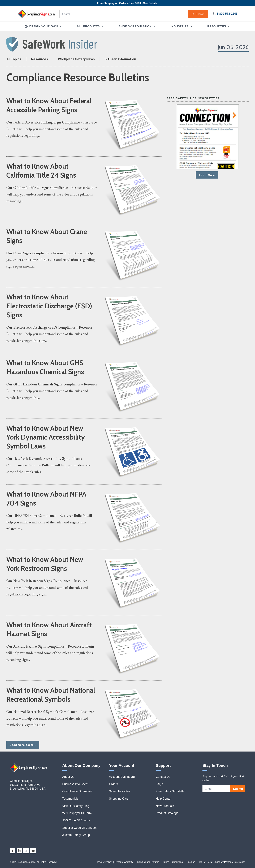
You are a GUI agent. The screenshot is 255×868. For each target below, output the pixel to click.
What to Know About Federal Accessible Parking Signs (49, 105)
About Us (68, 777)
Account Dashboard (122, 777)
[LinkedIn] (19, 851)
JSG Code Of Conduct (77, 820)
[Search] (124, 14)
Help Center (164, 799)
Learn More (207, 175)
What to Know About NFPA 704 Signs (46, 499)
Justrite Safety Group (76, 835)
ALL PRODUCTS (90, 26)
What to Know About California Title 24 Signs (41, 171)
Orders (113, 784)
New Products (165, 806)
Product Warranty (124, 862)
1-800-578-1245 (225, 14)
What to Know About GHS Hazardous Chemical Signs (45, 367)
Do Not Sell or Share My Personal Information (222, 862)
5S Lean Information (120, 59)
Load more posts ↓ (23, 745)
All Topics (14, 59)
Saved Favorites (120, 791)
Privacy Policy (104, 862)
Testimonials (70, 799)
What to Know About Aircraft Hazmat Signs (49, 629)
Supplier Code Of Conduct (79, 828)
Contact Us (163, 777)
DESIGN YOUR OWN (43, 26)
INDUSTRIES (182, 26)
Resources (40, 59)
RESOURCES (219, 26)
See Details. (150, 3)
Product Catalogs (167, 813)
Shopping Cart (118, 799)
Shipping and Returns (148, 862)
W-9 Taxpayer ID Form (77, 813)
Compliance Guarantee (77, 791)
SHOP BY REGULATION (137, 26)
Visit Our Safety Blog (76, 806)
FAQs (159, 784)
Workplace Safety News (76, 59)
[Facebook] (13, 851)
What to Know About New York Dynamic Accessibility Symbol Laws (46, 437)
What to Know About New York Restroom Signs (45, 564)
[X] (26, 851)
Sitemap (191, 862)
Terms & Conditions (173, 862)
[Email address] (216, 789)
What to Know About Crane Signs (47, 236)
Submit (238, 789)
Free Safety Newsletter (171, 791)
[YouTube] (33, 851)
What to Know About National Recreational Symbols (51, 695)
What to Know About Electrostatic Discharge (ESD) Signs (49, 306)
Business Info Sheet (75, 784)
